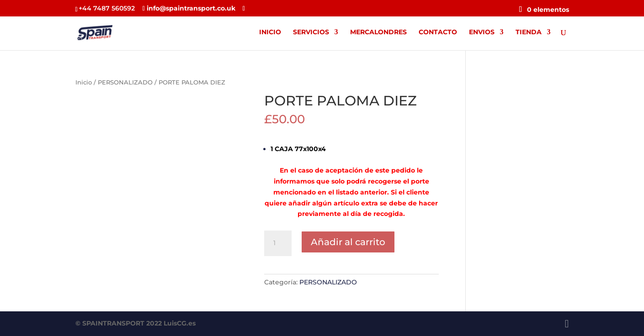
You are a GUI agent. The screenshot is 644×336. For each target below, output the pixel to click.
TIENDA (529, 32)
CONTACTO (438, 32)
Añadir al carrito (348, 242)
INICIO (270, 32)
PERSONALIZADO (125, 82)
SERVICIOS (311, 32)
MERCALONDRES (378, 32)
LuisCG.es (180, 323)
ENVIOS (482, 32)
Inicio (84, 82)
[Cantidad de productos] (278, 243)
